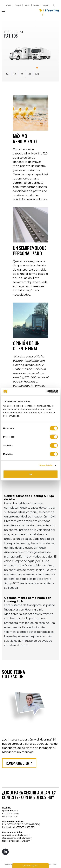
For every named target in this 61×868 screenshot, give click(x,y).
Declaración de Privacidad (11, 864)
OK (31, 474)
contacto (36, 5)
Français (18, 5)
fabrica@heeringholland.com (16, 841)
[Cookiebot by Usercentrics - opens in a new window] (46, 392)
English (9, 5)
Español (27, 5)
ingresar (46, 5)
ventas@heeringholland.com (16, 835)
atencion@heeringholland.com (17, 838)
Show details (46, 465)
